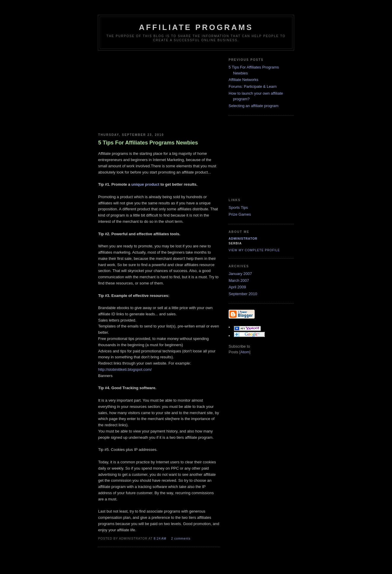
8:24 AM (161, 539)
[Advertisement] (159, 90)
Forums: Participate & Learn (253, 86)
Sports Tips (238, 208)
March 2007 (239, 280)
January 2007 (240, 274)
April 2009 (237, 287)
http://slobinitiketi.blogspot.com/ (125, 369)
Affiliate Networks (243, 80)
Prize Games (240, 214)
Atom (245, 352)
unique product (145, 184)
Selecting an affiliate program (254, 106)
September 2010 (243, 294)
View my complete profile (254, 250)
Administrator (243, 239)
